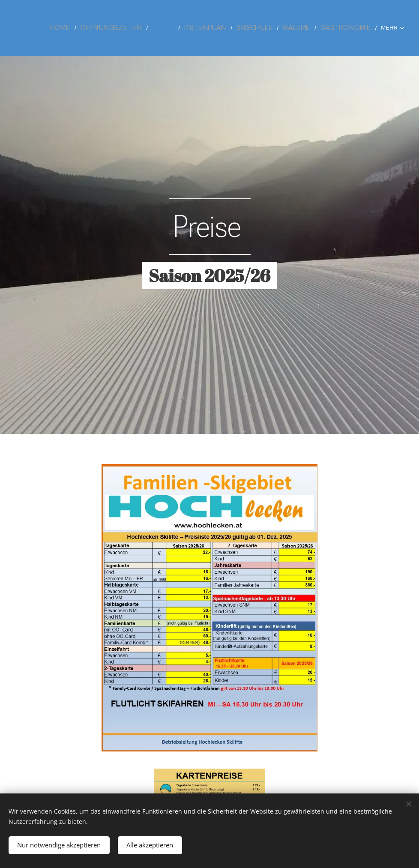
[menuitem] (97, 28)
